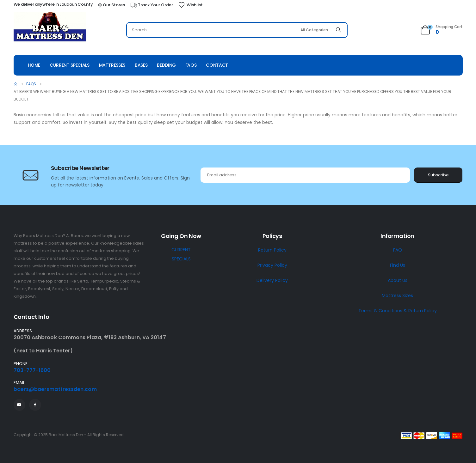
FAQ (398, 250)
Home (34, 65)
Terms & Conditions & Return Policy (398, 311)
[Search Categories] (314, 30)
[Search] (338, 30)
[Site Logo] (50, 27)
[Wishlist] (190, 5)
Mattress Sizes (397, 295)
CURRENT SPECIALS (181, 254)
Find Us (398, 265)
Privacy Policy (272, 265)
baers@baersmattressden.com (55, 389)
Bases (141, 65)
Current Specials (69, 65)
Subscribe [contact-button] (438, 175)
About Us (398, 280)
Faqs (191, 65)
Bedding (166, 65)
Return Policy (272, 250)
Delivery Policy (272, 280)
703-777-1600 (32, 370)
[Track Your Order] (151, 5)
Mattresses (112, 65)
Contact (217, 65)
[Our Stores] (111, 5)
